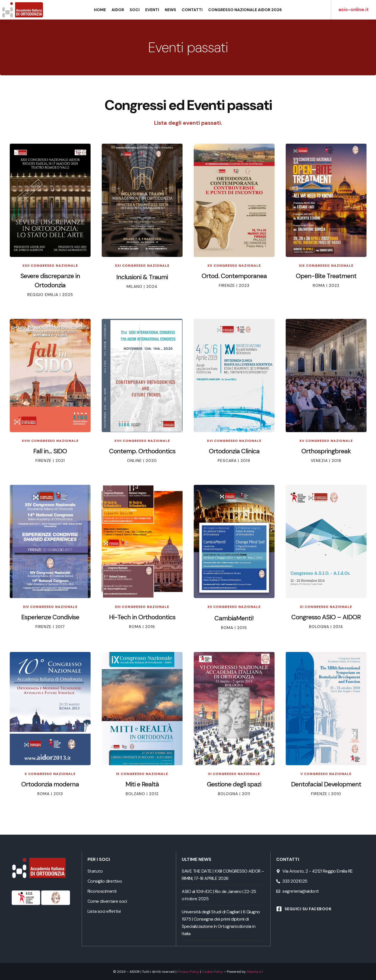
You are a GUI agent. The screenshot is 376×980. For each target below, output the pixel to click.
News (170, 10)
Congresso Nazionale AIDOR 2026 (245, 10)
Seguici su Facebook (308, 909)
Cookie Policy (212, 971)
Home (100, 10)
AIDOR (118, 10)
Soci (135, 10)
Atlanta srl (255, 971)
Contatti (192, 10)
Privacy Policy (188, 971)
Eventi (152, 10)
